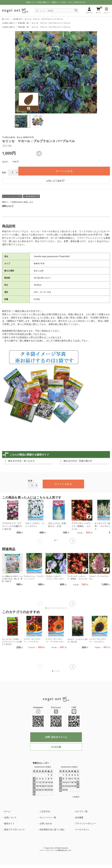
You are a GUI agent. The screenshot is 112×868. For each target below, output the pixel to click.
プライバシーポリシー (85, 824)
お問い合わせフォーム (56, 737)
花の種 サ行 (18, 19)
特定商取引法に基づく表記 (52, 830)
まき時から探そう (9, 23)
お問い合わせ (46, 824)
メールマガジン (82, 830)
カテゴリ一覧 (81, 811)
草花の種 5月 (24, 27)
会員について (10, 818)
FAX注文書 (56, 747)
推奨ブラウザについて (14, 830)
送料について (8, 206)
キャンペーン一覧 (48, 818)
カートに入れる (64, 171)
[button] (73, 541)
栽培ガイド (9, 824)
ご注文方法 (45, 811)
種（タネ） (6, 19)
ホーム (7, 811)
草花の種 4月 (24, 23)
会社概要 (79, 818)
